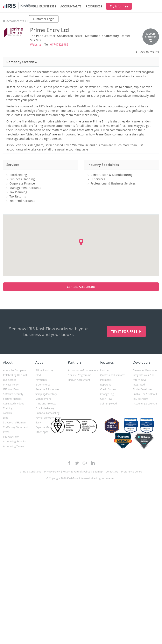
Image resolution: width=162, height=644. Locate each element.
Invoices (105, 370)
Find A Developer (143, 389)
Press (6, 432)
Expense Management (48, 427)
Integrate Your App (144, 375)
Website (36, 44)
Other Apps (42, 432)
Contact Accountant (81, 287)
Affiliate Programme (80, 375)
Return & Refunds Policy (76, 472)
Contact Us (112, 472)
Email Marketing (45, 408)
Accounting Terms (13, 446)
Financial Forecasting (47, 413)
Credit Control (108, 389)
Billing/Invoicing (44, 370)
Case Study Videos (14, 404)
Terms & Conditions (30, 472)
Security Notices (12, 399)
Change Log (107, 394)
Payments (41, 380)
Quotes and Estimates (113, 375)
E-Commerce (43, 385)
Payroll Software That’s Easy (48, 420)
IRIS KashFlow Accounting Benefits (15, 439)
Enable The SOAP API (145, 394)
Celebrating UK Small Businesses (15, 377)
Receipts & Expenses (47, 389)
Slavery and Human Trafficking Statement (15, 425)
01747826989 (59, 44)
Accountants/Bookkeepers (81, 370)
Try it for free (125, 331)
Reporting (106, 385)
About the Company (14, 370)
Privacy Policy (11, 385)
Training (8, 408)
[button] (81, 242)
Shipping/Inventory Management (46, 396)
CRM (38, 375)
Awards (7, 413)
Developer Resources (145, 370)
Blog (6, 418)
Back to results (147, 52)
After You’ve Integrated (140, 382)
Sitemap (98, 472)
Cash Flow (106, 399)
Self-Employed (108, 404)
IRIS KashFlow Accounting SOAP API (145, 401)
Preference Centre (132, 472)
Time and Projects (46, 404)
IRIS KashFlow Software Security (13, 392)
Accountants (15, 21)
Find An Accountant (79, 380)
